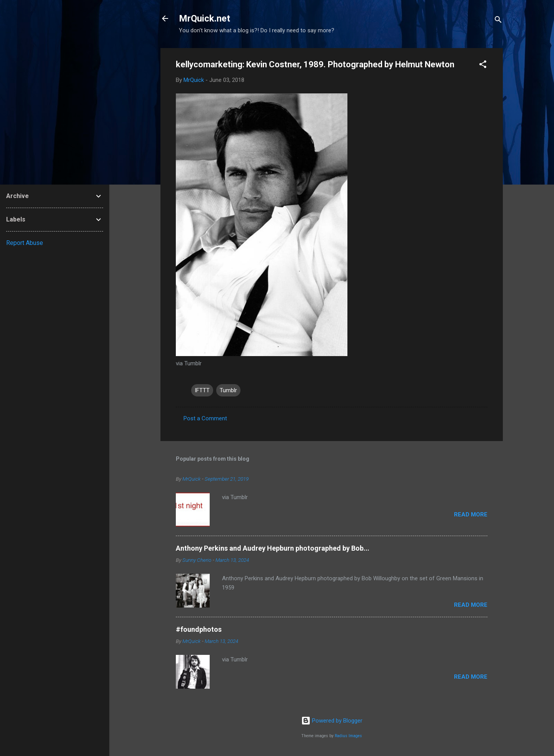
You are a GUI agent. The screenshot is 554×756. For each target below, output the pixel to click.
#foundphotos (199, 629)
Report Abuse (25, 243)
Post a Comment (205, 418)
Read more (471, 515)
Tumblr (228, 390)
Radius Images (348, 736)
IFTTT (202, 390)
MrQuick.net (204, 18)
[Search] (498, 21)
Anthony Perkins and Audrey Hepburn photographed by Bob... (273, 548)
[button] (483, 66)
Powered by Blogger (332, 721)
